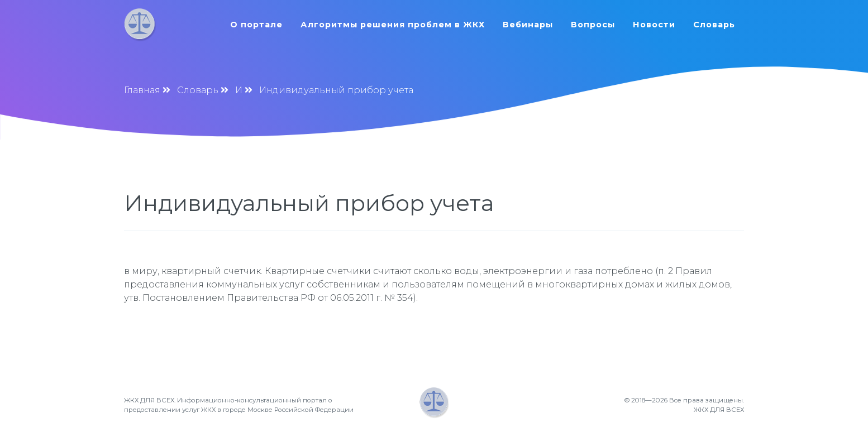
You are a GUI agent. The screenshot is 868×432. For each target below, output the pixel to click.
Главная (142, 90)
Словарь (714, 25)
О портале (256, 25)
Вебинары (528, 25)
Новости (654, 25)
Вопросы (593, 25)
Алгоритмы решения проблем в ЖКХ (393, 25)
